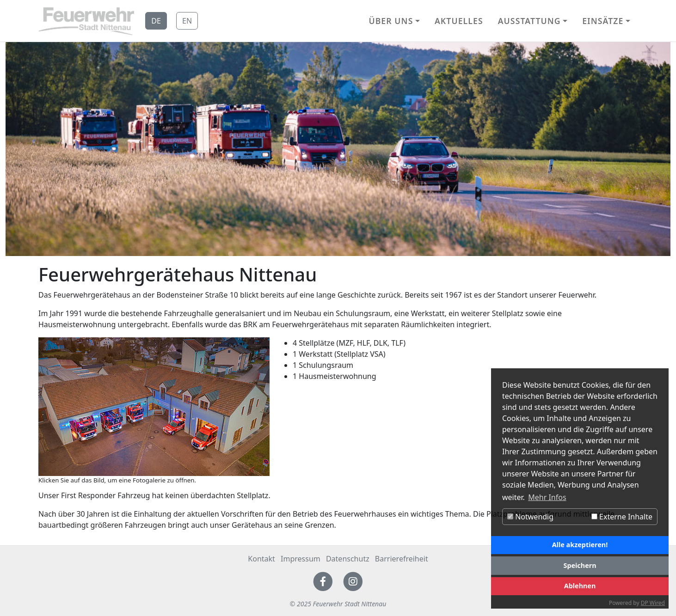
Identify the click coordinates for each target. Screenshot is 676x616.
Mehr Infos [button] (547, 497)
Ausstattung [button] (529, 21)
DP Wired (653, 603)
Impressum (301, 559)
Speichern (580, 565)
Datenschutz (348, 559)
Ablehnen (580, 586)
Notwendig (530, 517)
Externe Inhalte (622, 517)
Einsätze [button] (603, 21)
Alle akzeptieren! (580, 545)
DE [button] (156, 21)
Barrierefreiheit (402, 559)
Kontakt (261, 559)
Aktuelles (459, 21)
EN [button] (187, 21)
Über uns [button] (391, 21)
